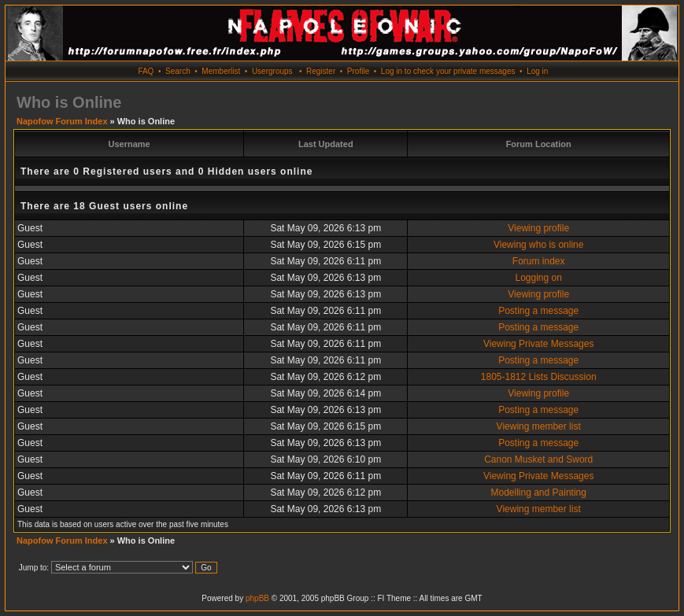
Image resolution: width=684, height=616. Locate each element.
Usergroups (272, 71)
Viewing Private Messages (539, 344)
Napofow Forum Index (62, 121)
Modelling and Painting (538, 492)
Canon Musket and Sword (538, 459)
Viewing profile (538, 228)
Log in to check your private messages (448, 71)
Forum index (539, 261)
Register (321, 71)
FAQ (146, 71)
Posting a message (538, 311)
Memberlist (221, 71)
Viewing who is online (539, 245)
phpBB (257, 598)
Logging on (539, 278)
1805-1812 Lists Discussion (539, 377)
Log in (537, 71)
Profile (358, 71)
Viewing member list (539, 426)
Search (178, 71)
